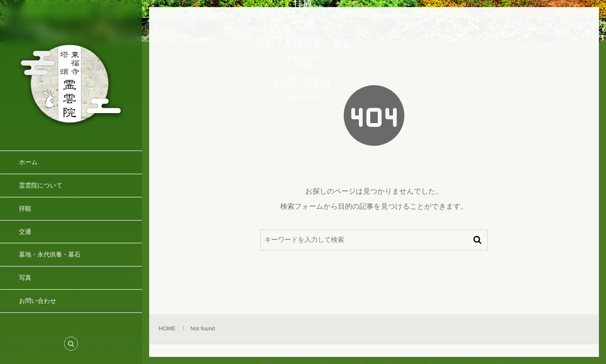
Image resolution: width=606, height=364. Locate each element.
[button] (71, 344)
